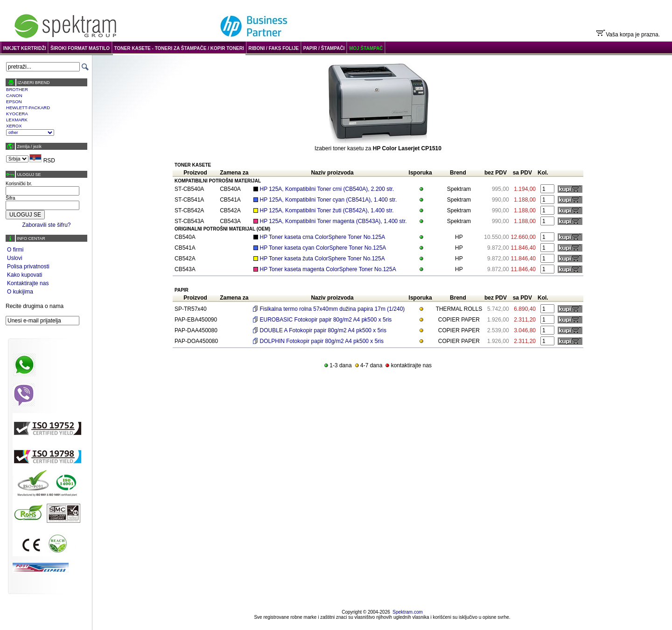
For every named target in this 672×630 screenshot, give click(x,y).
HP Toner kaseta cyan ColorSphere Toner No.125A (323, 248)
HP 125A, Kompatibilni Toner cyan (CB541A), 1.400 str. (329, 200)
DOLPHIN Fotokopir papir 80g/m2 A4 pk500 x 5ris (322, 341)
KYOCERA (17, 114)
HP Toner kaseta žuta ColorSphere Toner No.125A (322, 259)
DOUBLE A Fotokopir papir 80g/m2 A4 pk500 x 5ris (323, 330)
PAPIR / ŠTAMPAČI (324, 48)
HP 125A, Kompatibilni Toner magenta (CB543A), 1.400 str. (333, 221)
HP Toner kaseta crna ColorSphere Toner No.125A (323, 237)
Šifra (10, 198)
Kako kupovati (24, 275)
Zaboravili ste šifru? (46, 225)
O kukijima (20, 292)
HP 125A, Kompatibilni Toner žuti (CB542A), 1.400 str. (327, 210)
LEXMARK (17, 120)
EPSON (14, 101)
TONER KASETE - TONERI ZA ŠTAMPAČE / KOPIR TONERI (179, 48)
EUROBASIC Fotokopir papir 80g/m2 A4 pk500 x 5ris (326, 320)
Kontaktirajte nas (28, 283)
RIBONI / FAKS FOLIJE (273, 48)
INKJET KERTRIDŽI (25, 48)
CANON (14, 95)
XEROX (14, 126)
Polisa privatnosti (28, 266)
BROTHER (17, 89)
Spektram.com (407, 612)
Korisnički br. (19, 184)
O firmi (15, 250)
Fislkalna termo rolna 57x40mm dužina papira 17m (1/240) (332, 309)
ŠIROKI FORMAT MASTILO (80, 48)
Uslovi (15, 258)
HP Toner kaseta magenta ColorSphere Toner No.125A (328, 269)
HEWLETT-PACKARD (28, 108)
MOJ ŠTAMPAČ (366, 48)
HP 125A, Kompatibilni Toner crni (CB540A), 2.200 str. (327, 189)
